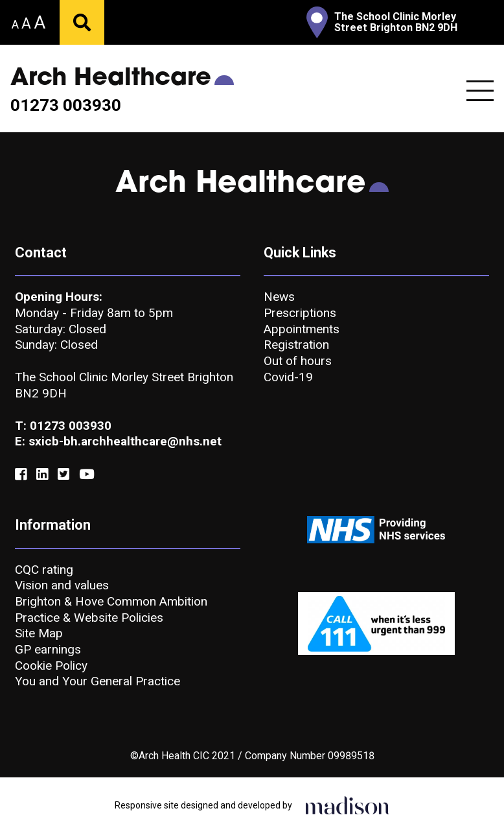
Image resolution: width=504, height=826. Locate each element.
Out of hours (298, 361)
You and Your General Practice (97, 681)
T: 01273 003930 (63, 426)
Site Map (39, 633)
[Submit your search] (82, 22)
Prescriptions (300, 313)
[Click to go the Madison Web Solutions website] (347, 804)
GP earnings (48, 649)
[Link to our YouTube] (87, 475)
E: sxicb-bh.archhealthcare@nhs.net (118, 441)
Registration (296, 345)
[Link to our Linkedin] (42, 475)
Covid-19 (288, 377)
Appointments (302, 329)
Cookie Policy (51, 666)
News (279, 297)
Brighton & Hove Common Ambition (111, 601)
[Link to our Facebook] (21, 475)
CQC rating (44, 570)
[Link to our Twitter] (63, 475)
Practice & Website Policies (89, 618)
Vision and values (62, 585)
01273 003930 (66, 106)
